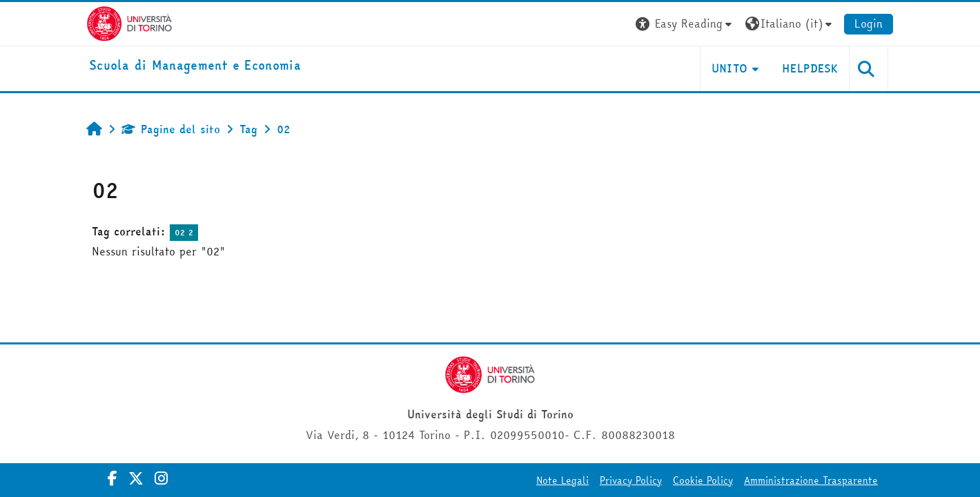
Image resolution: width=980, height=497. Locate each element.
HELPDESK (810, 68)
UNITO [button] (730, 68)
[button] (685, 24)
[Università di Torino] (129, 22)
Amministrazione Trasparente (811, 480)
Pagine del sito (171, 129)
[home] (195, 66)
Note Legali (562, 480)
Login (869, 23)
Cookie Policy (703, 480)
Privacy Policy (631, 480)
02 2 (184, 232)
